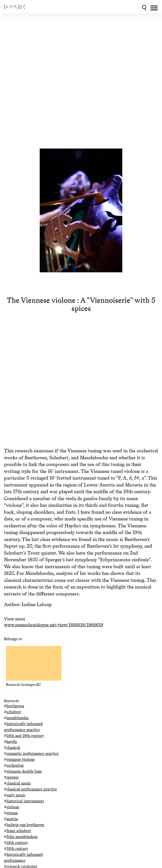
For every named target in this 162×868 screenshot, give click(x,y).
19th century (17, 849)
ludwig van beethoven (25, 825)
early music (16, 795)
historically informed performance (23, 857)
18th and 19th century (25, 736)
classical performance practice (32, 789)
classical (13, 748)
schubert (14, 712)
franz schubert (19, 831)
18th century (17, 843)
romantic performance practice (32, 753)
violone (13, 807)
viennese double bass (24, 771)
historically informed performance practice (23, 727)
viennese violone (21, 759)
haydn (12, 742)
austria (12, 819)
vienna (12, 813)
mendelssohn (17, 718)
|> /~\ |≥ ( (15, 7)
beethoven (15, 706)
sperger (13, 777)
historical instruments (25, 801)
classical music (19, 783)
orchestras (15, 765)
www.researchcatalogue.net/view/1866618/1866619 (53, 625)
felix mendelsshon (22, 837)
